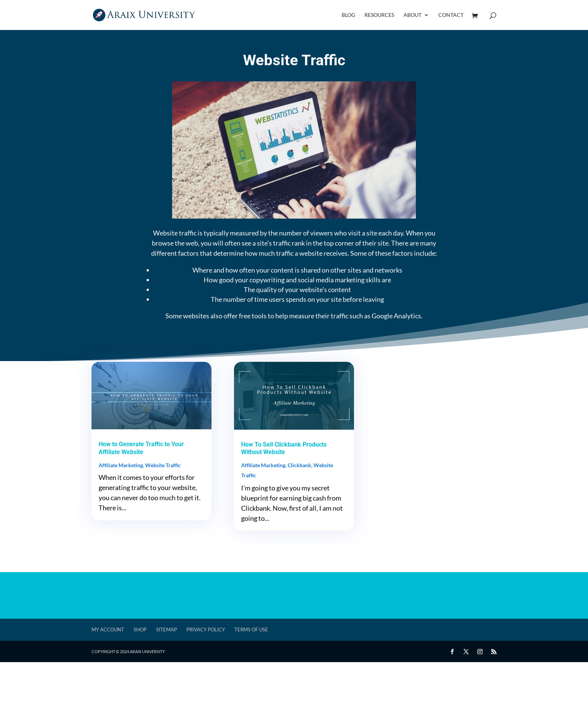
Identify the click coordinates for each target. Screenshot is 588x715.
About (412, 15)
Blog (348, 15)
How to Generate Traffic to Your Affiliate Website (141, 448)
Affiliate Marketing (121, 465)
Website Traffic (163, 465)
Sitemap (166, 630)
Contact (451, 15)
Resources (379, 15)
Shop (140, 630)
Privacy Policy (206, 630)
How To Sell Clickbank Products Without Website (284, 448)
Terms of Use (251, 630)
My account (108, 630)
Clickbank (299, 465)
